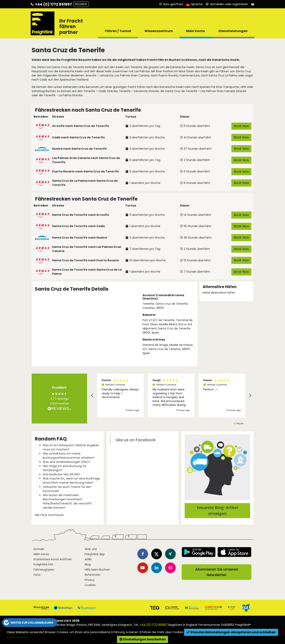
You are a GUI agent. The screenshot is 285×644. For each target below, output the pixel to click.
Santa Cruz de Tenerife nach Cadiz (78, 226)
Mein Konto (41, 554)
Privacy (90, 580)
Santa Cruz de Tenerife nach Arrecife (81, 215)
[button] (92, 396)
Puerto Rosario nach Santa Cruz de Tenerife (85, 171)
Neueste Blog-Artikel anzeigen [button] (218, 511)
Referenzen (93, 575)
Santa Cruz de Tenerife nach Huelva (79, 238)
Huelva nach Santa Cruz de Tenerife (79, 149)
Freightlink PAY (44, 564)
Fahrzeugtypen (44, 570)
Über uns (91, 549)
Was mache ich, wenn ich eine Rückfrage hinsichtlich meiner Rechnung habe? (71, 481)
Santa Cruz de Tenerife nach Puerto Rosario (85, 260)
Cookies (90, 585)
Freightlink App (95, 554)
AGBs (88, 559)
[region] (171, 396)
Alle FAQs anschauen (49, 515)
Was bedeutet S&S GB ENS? (62, 474)
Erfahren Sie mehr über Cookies (161, 632)
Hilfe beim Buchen (97, 570)
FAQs (37, 575)
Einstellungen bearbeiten (142, 639)
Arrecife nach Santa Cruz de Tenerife (81, 126)
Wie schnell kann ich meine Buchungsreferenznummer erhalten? (69, 456)
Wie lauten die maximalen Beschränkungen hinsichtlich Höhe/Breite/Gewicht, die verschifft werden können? (67, 501)
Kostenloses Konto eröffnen (53, 559)
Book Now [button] (241, 126)
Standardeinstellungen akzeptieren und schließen (231, 632)
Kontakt (39, 549)
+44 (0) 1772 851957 (154, 625)
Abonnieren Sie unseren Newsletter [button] (217, 572)
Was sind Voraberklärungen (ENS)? (66, 462)
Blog (88, 564)
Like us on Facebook (136, 440)
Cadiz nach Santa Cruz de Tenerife (78, 137)
